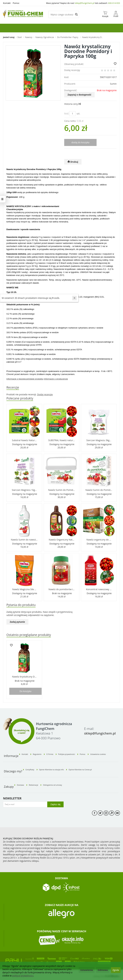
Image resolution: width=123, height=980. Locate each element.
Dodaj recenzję (45, 395)
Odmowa (103, 970)
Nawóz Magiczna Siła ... (24, 589)
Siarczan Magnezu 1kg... (24, 490)
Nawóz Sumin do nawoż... (24, 540)
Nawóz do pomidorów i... (61, 589)
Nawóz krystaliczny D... (24, 677)
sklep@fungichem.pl (85, 3)
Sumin (113, 84)
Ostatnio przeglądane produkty (29, 635)
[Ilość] (72, 114)
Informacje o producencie (56, 379)
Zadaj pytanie (17, 622)
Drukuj (73, 162)
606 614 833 (114, 3)
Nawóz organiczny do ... (99, 540)
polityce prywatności (23, 976)
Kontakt (7, 3)
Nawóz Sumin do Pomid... (61, 490)
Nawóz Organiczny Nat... (62, 540)
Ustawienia (87, 970)
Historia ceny (72, 104)
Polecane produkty (20, 398)
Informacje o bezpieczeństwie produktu (25, 379)
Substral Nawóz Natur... (24, 440)
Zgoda (116, 970)
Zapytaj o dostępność (79, 95)
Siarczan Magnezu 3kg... (99, 440)
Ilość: (67, 114)
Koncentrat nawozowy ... (99, 589)
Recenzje (13, 387)
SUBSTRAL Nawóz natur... (61, 440)
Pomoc (16, 3)
